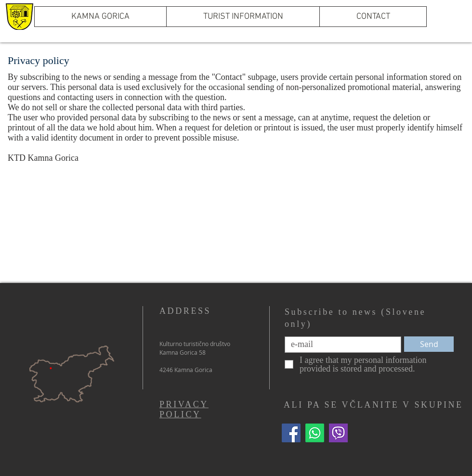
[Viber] (338, 433)
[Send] (429, 344)
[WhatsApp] (315, 433)
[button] (243, 17)
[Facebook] (291, 433)
